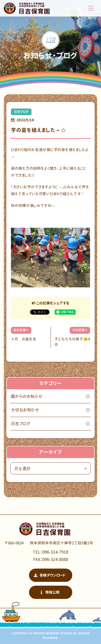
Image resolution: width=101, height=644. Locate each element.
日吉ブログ (21, 112)
